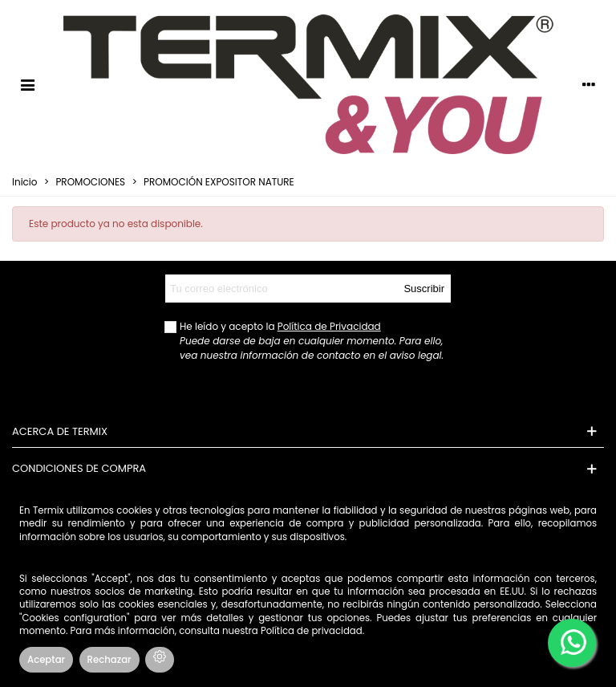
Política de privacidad (312, 631)
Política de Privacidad (329, 326)
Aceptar (46, 660)
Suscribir (424, 289)
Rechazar (109, 660)
